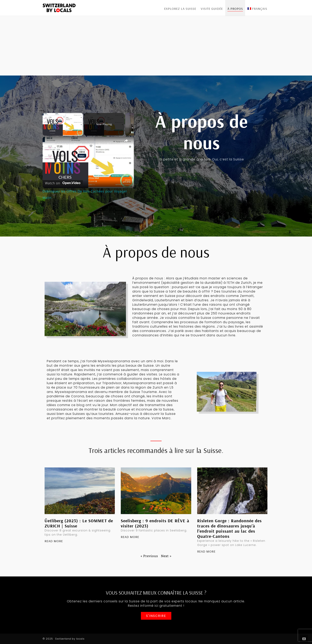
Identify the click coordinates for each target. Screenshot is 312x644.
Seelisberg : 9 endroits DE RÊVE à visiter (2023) (155, 523)
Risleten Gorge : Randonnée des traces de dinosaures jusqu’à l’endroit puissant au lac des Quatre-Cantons (229, 528)
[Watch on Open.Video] (63, 182)
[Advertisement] (156, 46)
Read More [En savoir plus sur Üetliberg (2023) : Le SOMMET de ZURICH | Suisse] (54, 541)
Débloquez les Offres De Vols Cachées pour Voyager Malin (88, 142)
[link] (49, 143)
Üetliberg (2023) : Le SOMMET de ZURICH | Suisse (79, 523)
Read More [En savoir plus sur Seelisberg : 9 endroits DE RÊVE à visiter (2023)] (130, 537)
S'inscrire (156, 616)
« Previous (149, 556)
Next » (166, 556)
